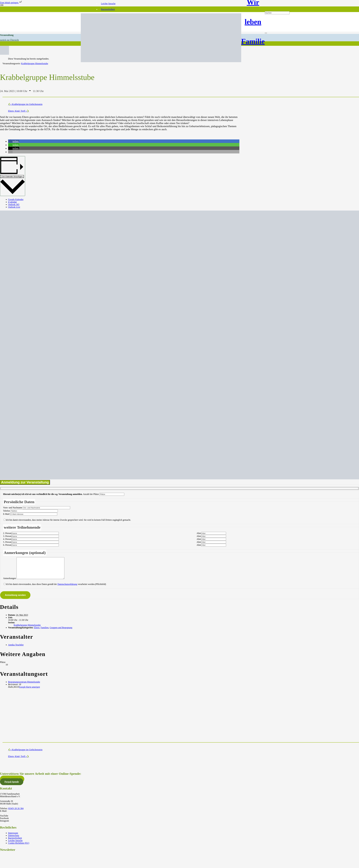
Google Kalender (16, 199)
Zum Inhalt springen (11, 3)
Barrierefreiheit (108, 9)
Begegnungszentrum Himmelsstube (24, 686)
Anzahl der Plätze (91, 494)
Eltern (37, 632)
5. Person (7, 542)
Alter (199, 533)
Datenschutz (14, 840)
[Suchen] (277, 13)
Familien (45, 632)
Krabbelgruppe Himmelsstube (27, 629)
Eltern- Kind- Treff (17, 111)
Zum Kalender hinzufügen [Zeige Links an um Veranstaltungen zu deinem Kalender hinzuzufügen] (12, 176)
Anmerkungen (10, 582)
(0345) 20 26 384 (16, 813)
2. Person (7, 533)
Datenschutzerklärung (67, 588)
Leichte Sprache (108, 4)
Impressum (13, 837)
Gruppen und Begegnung (61, 632)
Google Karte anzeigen (29, 691)
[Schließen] (266, 33)
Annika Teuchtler (16, 649)
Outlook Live (14, 207)
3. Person (7, 536)
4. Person (7, 539)
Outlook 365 (14, 204)
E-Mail (6, 514)
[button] (14, 141)
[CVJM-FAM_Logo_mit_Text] (161, 61)
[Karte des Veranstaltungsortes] (90, 719)
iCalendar (12, 202)
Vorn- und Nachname (13, 508)
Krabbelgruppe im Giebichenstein (26, 104)
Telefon (7, 511)
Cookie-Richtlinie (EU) (19, 847)
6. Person (7, 545)
